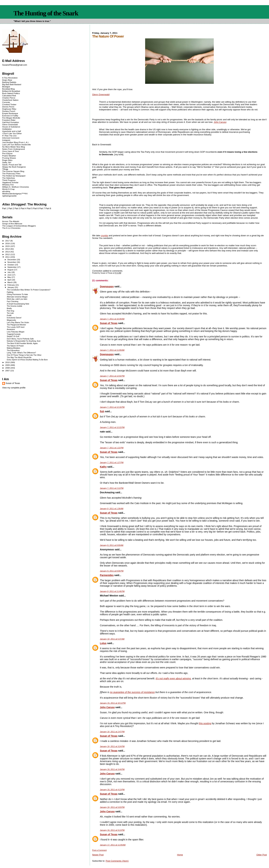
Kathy (103, 467)
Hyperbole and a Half (12, 131)
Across (11, 221)
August (11, 270)
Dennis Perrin (8, 107)
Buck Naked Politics (11, 93)
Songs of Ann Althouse (12, 224)
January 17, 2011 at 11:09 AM (113, 845)
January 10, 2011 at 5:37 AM (112, 639)
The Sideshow (9, 178)
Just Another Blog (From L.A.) (15, 142)
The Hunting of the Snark (46, 13)
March (10, 282)
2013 (8, 252)
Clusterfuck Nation (10, 100)
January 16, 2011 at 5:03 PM (112, 807)
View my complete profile (14, 388)
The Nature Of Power (15, 346)
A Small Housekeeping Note (18, 304)
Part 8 (48, 209)
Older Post (262, 855)
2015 (8, 246)
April (10, 280)
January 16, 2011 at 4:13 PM (112, 790)
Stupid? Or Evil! (13, 336)
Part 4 (24, 209)
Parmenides (107, 575)
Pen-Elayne (7, 153)
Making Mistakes (14, 348)
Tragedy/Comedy (14, 334)
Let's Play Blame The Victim (18, 323)
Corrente (6, 102)
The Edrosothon (13, 350)
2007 (8, 371)
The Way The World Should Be (19, 357)
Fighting (10, 292)
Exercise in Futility (10, 116)
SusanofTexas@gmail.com (15, 65)
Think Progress (9, 180)
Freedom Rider (9, 120)
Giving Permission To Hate (17, 294)
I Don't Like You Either (12, 133)
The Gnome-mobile (15, 306)
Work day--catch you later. (17, 299)
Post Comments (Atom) (117, 861)
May (9, 277)
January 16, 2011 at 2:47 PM (112, 732)
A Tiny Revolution (10, 78)
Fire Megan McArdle (11, 118)
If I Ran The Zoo (9, 136)
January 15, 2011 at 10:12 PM (113, 703)
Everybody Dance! (14, 318)
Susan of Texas (109, 323)
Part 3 (17, 209)
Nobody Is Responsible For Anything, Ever (24, 341)
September (12, 267)
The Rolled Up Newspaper (14, 176)
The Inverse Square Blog (13, 171)
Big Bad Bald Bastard (12, 84)
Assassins (11, 329)
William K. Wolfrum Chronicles (16, 187)
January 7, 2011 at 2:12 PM (112, 488)
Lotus (103, 643)
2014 (8, 249)
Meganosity (11, 320)
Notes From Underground (14, 149)
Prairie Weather (9, 156)
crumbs (104, 236)
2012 (8, 254)
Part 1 (5, 209)
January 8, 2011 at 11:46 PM (112, 591)
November (12, 262)
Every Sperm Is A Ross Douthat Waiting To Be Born (27, 360)
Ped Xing (11, 311)
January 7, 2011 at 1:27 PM (112, 462)
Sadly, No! (7, 162)
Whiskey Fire (8, 185)
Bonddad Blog (8, 89)
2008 (8, 368)
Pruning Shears (9, 158)
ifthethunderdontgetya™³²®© (15, 194)
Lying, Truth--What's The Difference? (21, 353)
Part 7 (42, 209)
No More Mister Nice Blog (14, 147)
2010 (8, 362)
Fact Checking (13, 301)
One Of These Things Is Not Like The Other (24, 355)
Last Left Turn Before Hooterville (17, 145)
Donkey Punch (9, 111)
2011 (8, 257)
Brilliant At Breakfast (11, 91)
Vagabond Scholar (10, 182)
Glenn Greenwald (101, 94)
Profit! (9, 316)
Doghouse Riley (9, 109)
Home (180, 855)
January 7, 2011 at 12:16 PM (112, 407)
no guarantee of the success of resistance (132, 692)
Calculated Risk (9, 96)
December (12, 260)
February (11, 285)
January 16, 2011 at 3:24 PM (112, 746)
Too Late (10, 313)
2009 (8, 365)
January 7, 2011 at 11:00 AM (112, 350)
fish (102, 411)
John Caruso (220, 122)
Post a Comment (99, 850)
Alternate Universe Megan (17, 297)
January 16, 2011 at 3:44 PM (112, 769)
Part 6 (36, 209)
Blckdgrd (6, 87)
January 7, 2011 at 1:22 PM (112, 448)
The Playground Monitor (16, 325)
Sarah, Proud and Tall (12, 165)
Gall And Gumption (11, 122)
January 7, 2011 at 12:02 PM (112, 376)
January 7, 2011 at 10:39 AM (112, 319)
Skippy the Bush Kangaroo (14, 167)
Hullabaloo (7, 129)
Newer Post (98, 855)
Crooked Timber (9, 104)
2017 (8, 241)
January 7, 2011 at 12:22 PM (112, 427)
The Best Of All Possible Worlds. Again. (23, 343)
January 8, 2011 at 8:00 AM (112, 545)
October (11, 265)
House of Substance (11, 127)
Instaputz (6, 140)
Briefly (9, 308)
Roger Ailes (7, 160)
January (11, 287)
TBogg (5, 169)
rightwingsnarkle (9, 196)
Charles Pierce (9, 98)
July (9, 272)
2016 (8, 243)
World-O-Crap (8, 189)
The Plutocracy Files (11, 173)
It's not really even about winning (173, 678)
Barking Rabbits (9, 82)
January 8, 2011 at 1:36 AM (112, 509)
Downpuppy (107, 286)
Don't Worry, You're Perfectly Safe (20, 339)
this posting (205, 723)
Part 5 (30, 209)
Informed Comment (11, 138)
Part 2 (11, 209)
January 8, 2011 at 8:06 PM (112, 571)
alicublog (6, 191)
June (10, 275)
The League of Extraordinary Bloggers (19, 226)
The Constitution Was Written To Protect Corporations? (29, 290)
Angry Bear (7, 80)
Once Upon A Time (11, 151)
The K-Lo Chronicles (11, 228)
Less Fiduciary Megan (16, 332)
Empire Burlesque (10, 113)
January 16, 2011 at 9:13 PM (112, 830)
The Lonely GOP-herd (16, 327)
